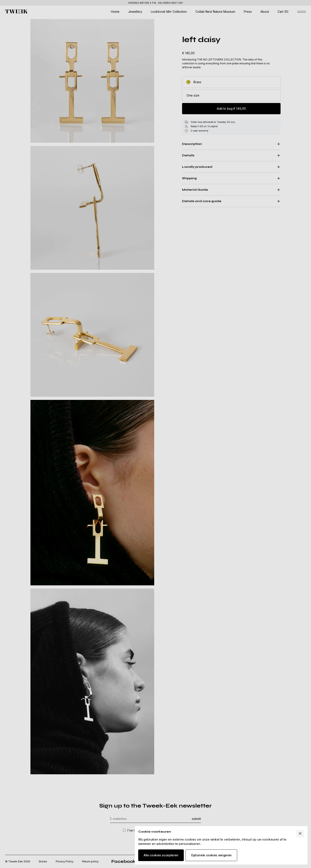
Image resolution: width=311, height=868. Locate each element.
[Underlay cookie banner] (155, 434)
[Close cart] (300, 833)
